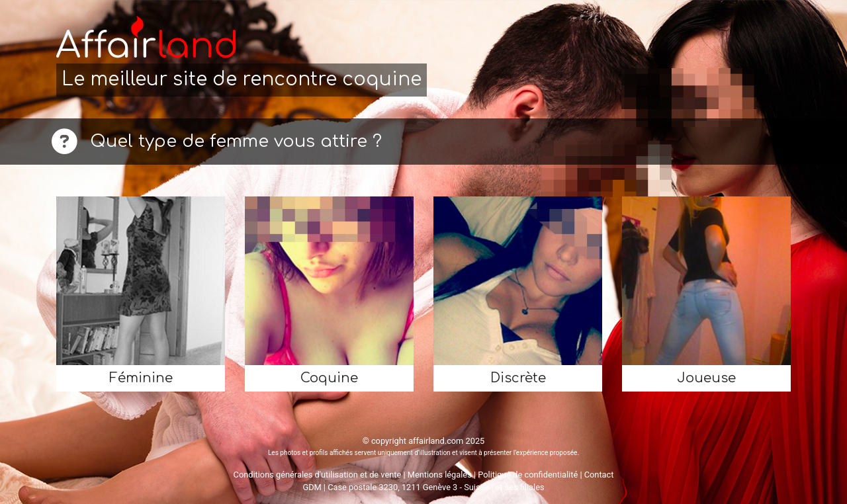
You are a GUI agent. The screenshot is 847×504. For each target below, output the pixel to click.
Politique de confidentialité (528, 475)
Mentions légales (440, 475)
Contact (599, 475)
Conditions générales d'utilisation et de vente (318, 475)
